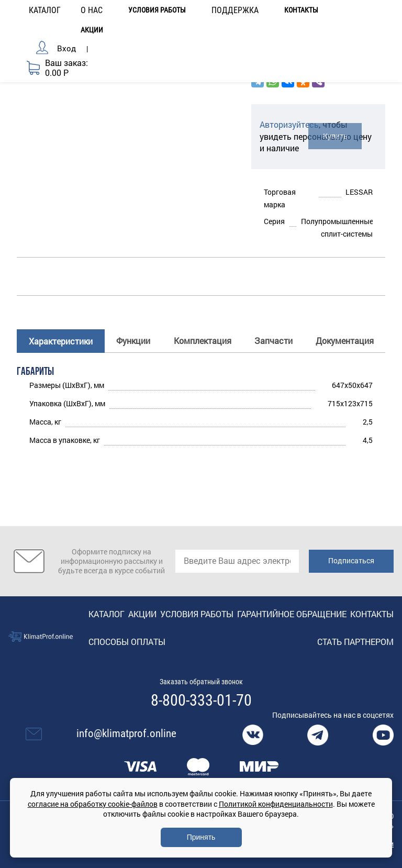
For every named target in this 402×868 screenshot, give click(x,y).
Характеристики (61, 341)
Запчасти (273, 341)
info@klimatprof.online (126, 733)
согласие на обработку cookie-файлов (93, 804)
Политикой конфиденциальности (276, 804)
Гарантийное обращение (292, 614)
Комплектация (203, 341)
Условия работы (157, 10)
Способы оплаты (127, 642)
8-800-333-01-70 (201, 700)
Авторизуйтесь (289, 124)
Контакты (301, 10)
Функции (133, 341)
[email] (237, 561)
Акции (92, 30)
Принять (201, 837)
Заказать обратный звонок (201, 682)
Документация (345, 341)
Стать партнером (355, 642)
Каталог (107, 614)
